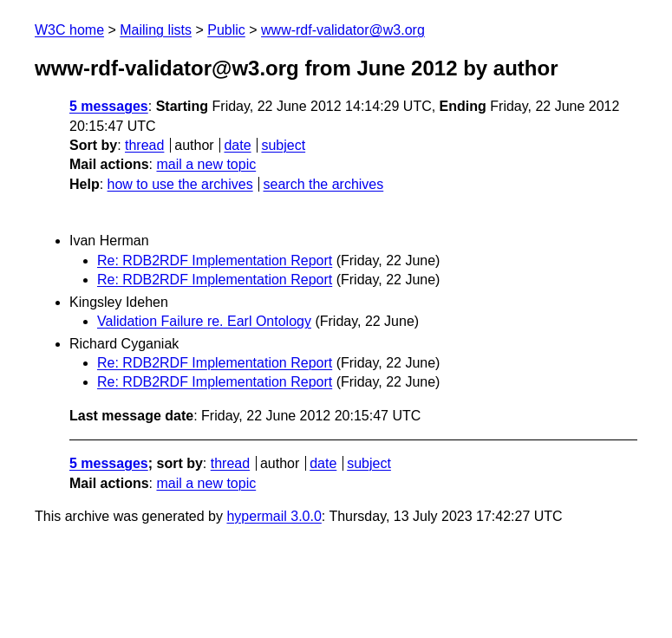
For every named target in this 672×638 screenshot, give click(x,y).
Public (226, 30)
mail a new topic (206, 164)
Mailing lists (156, 30)
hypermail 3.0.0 (274, 516)
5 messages (109, 106)
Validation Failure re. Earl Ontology (204, 321)
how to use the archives (180, 184)
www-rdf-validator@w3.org (343, 30)
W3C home (69, 30)
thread (144, 145)
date (237, 145)
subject (283, 145)
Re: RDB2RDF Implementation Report (215, 260)
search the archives (324, 184)
